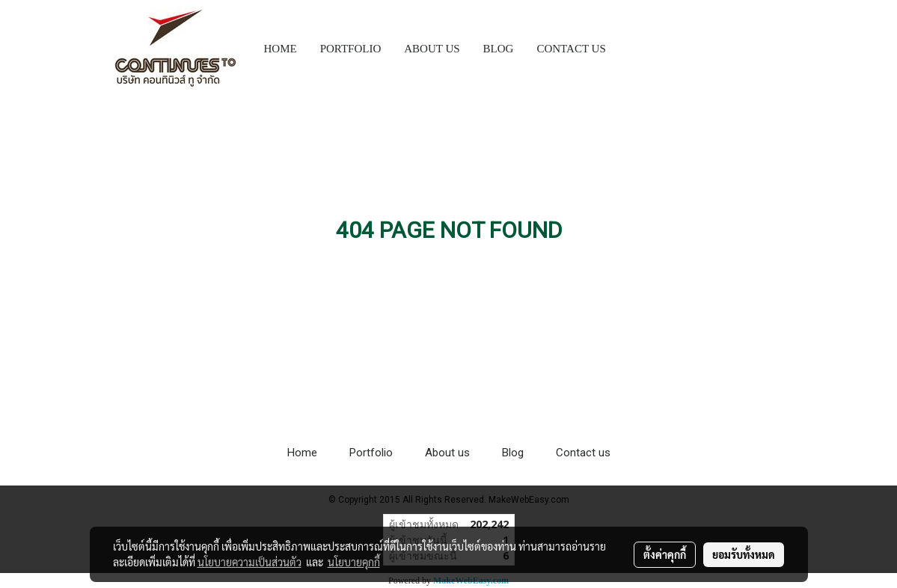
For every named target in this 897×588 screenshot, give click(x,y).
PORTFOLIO (351, 49)
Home (302, 453)
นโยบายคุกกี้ (354, 562)
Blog (513, 453)
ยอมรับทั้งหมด (744, 554)
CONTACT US (571, 49)
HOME (281, 49)
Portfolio (371, 453)
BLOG (499, 49)
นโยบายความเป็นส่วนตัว (249, 562)
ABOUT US (432, 49)
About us (447, 453)
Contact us (583, 453)
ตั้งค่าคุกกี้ (665, 554)
